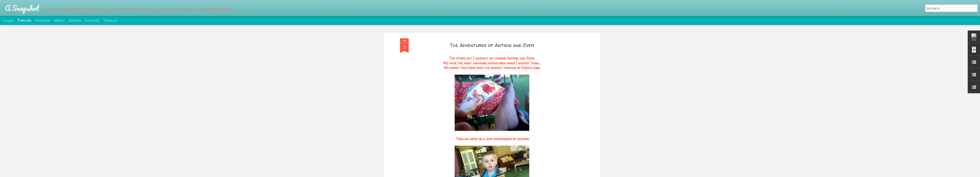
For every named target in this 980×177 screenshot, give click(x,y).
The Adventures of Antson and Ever (492, 45)
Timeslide (110, 20)
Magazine (43, 20)
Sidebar (75, 20)
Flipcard (24, 20)
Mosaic (60, 20)
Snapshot (92, 20)
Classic (8, 20)
